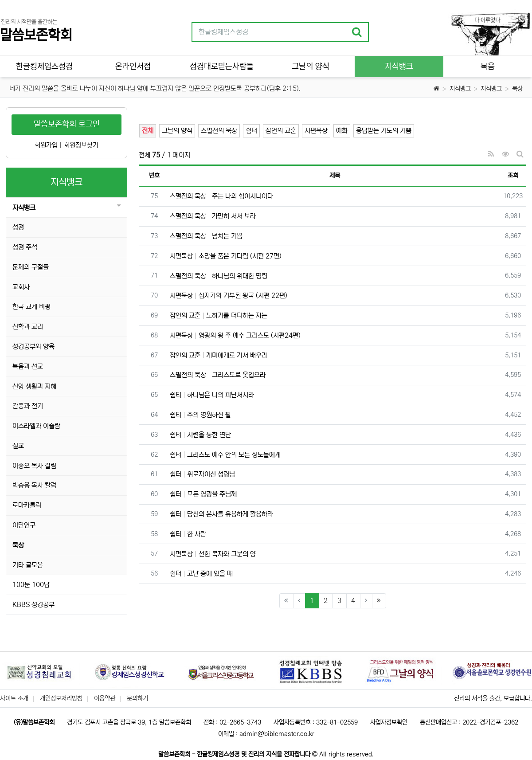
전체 (148, 131)
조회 (513, 176)
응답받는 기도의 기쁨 (384, 131)
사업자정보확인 (389, 722)
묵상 (517, 89)
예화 (342, 131)
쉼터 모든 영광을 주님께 (203, 494)
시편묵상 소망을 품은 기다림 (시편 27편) (226, 256)
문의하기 (137, 698)
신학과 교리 (28, 327)
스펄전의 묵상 (219, 131)
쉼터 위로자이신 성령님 (202, 474)
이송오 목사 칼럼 (34, 466)
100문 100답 (31, 585)
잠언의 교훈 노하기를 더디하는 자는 (219, 315)
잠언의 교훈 (281, 131)
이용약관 (105, 698)
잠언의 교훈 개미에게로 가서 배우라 (219, 355)
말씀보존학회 (36, 35)
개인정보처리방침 (61, 698)
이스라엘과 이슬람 (36, 426)
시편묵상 (316, 131)
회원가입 (46, 145)
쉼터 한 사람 (188, 534)
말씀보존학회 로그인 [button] (67, 124)
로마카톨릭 (27, 505)
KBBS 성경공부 (33, 605)
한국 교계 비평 (31, 307)
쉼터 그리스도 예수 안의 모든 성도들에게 (225, 455)
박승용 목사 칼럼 (34, 485)
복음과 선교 (28, 366)
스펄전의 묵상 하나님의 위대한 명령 (219, 276)
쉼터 (251, 131)
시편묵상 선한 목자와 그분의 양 (213, 554)
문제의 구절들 (31, 267)
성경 (18, 227)
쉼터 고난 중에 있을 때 (201, 574)
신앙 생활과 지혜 (34, 386)
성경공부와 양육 (33, 347)
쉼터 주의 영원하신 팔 (200, 415)
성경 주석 (25, 247)
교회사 (21, 287)
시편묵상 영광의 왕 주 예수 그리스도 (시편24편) (235, 335)
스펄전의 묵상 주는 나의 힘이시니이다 (221, 196)
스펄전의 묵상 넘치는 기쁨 (206, 236)
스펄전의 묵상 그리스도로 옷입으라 (218, 375)
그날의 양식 (177, 131)
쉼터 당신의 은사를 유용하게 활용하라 (221, 514)
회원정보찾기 (81, 145)
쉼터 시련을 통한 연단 (200, 435)
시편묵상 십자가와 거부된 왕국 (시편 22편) (229, 296)
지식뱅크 (460, 89)
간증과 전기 (28, 406)
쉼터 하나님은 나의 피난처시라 (212, 395)
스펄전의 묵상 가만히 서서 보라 (213, 216)
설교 (18, 446)
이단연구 (24, 525)
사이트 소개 (14, 698)
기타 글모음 (28, 565)
